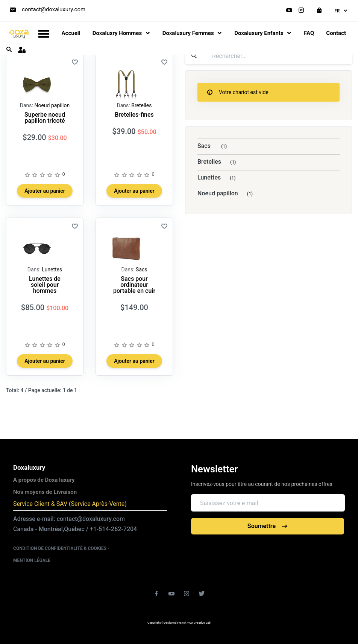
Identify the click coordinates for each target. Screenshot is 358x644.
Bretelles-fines (134, 115)
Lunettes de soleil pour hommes (45, 285)
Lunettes (52, 269)
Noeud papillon (52, 105)
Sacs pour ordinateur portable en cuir (134, 285)
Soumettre (268, 526)
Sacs (141, 269)
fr (341, 11)
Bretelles (141, 105)
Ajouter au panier (45, 191)
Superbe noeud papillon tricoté (45, 118)
